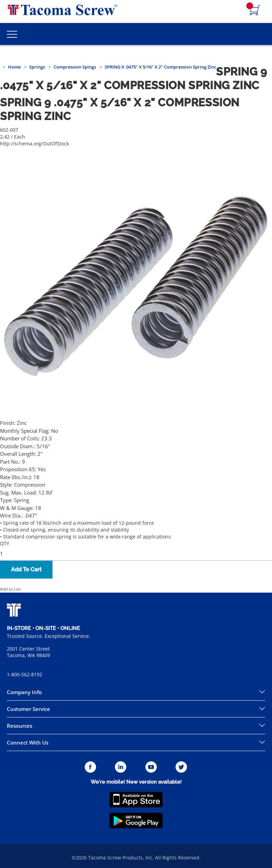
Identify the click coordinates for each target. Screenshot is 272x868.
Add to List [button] (10, 589)
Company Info (24, 692)
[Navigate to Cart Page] (255, 11)
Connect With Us (28, 742)
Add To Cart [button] (26, 569)
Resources (20, 726)
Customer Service (28, 709)
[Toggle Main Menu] (12, 34)
